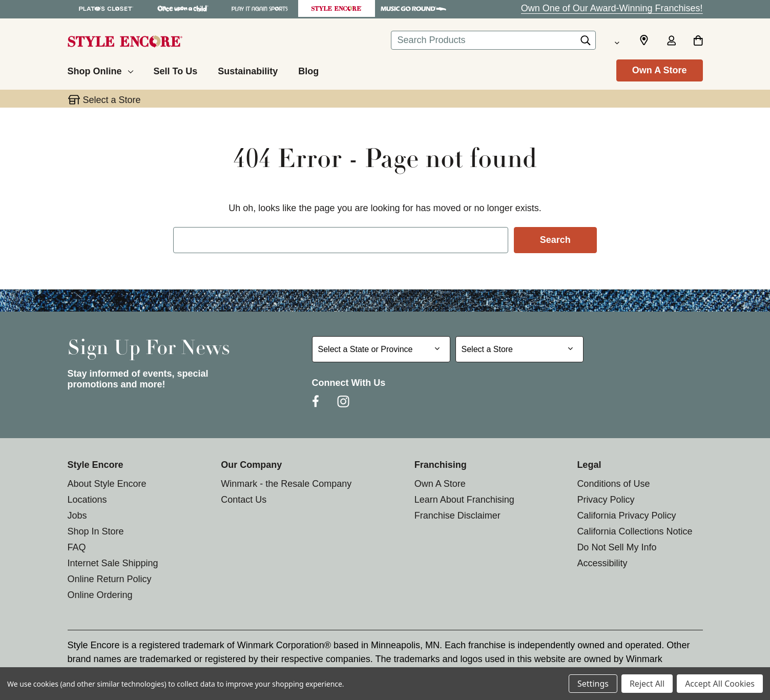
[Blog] (308, 70)
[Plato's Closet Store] (106, 8)
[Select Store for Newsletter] (519, 349)
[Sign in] (672, 42)
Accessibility (602, 563)
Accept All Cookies (720, 684)
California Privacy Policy (626, 516)
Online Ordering (100, 595)
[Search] (586, 43)
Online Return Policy (110, 579)
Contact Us (244, 500)
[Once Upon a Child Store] (183, 8)
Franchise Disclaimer (457, 516)
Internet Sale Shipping (113, 563)
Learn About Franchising (464, 500)
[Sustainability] (248, 70)
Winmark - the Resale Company (286, 484)
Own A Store (660, 70)
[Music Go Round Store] (413, 8)
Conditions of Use (613, 484)
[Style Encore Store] (337, 8)
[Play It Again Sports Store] (260, 8)
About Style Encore (107, 484)
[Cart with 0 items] (698, 42)
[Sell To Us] (176, 70)
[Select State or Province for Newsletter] (381, 349)
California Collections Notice (634, 531)
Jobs (77, 516)
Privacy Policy (606, 500)
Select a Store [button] (112, 100)
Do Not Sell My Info (617, 547)
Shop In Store (96, 531)
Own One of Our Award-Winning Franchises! (612, 8)
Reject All (647, 684)
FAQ (77, 547)
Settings (593, 684)
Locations (87, 500)
